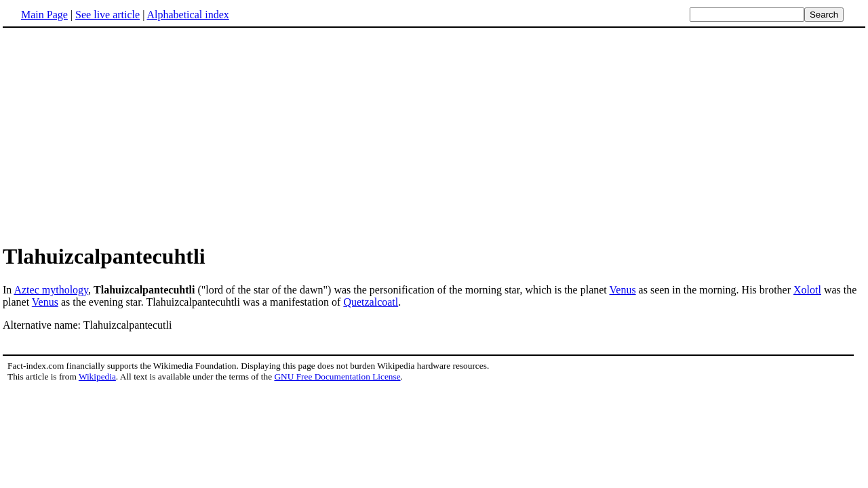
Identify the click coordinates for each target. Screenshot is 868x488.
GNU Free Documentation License (337, 377)
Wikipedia (97, 377)
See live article (107, 15)
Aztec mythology (51, 290)
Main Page (44, 15)
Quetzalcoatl (371, 302)
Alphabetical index (188, 15)
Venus (623, 290)
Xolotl (807, 290)
